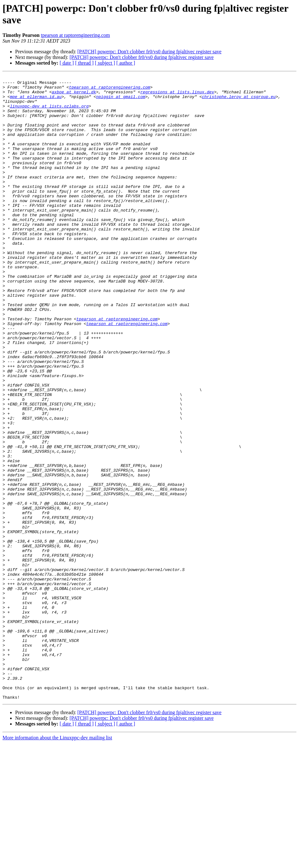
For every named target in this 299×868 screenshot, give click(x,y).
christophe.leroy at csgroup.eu (239, 101)
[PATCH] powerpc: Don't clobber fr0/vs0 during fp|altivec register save (149, 52)
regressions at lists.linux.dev (177, 96)
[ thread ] (84, 63)
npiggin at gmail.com (120, 101)
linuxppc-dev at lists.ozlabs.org (49, 113)
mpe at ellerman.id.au (36, 101)
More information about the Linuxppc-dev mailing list (57, 862)
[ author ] (126, 63)
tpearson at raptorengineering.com (75, 35)
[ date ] (67, 63)
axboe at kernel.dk (74, 96)
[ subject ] (105, 63)
